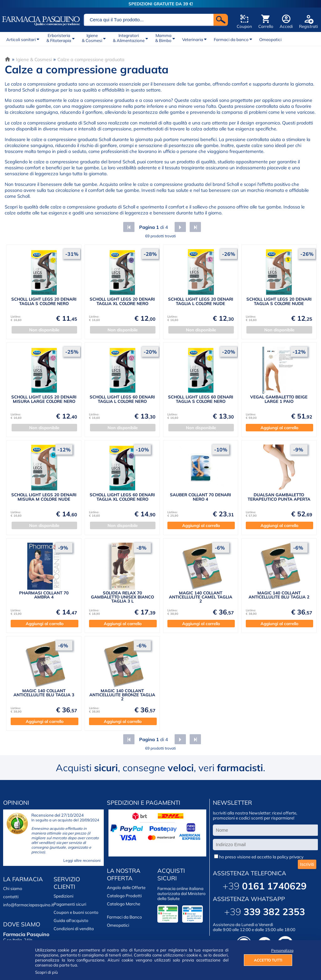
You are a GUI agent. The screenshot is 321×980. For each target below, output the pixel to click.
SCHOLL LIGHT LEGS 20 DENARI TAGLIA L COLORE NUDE (201, 301)
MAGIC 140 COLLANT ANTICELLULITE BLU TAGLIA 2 (279, 595)
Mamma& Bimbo (163, 38)
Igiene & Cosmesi (34, 59)
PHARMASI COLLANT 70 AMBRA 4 (44, 595)
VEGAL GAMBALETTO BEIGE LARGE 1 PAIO (279, 399)
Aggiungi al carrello (279, 428)
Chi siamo (13, 888)
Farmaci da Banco (124, 917)
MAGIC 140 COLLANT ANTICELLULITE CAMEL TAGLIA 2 (201, 597)
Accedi (286, 26)
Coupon (244, 26)
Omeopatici (270, 40)
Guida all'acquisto (71, 920)
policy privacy (290, 857)
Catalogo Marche (124, 904)
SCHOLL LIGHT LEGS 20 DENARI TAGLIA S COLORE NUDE (279, 301)
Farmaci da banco (231, 40)
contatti (11, 897)
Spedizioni (63, 896)
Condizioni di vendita (74, 929)
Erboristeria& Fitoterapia (59, 38)
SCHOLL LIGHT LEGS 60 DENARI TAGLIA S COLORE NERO (201, 399)
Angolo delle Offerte (126, 888)
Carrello (266, 26)
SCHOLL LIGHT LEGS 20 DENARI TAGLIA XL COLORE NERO (122, 301)
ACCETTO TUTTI (268, 960)
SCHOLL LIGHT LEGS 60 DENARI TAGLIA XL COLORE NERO (122, 497)
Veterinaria (193, 40)
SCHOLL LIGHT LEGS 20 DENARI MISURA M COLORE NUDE (44, 497)
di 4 (153, 227)
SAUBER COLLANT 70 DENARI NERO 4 (200, 497)
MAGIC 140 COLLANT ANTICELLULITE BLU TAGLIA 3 (44, 693)
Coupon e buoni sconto (76, 912)
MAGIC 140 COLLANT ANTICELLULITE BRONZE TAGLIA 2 (122, 695)
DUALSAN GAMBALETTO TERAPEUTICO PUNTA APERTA (279, 497)
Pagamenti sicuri (70, 904)
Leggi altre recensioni (82, 860)
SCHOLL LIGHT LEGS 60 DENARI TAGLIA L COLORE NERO (122, 399)
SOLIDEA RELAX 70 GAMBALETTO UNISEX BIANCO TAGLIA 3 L (122, 597)
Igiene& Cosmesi (92, 38)
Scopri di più (47, 972)
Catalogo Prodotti (124, 896)
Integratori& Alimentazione (129, 38)
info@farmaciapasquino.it (29, 905)
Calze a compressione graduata (91, 59)
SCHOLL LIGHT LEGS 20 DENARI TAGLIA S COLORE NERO (44, 301)
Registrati (308, 26)
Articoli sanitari (21, 40)
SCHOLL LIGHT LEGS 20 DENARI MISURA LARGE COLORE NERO (44, 399)
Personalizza (282, 950)
